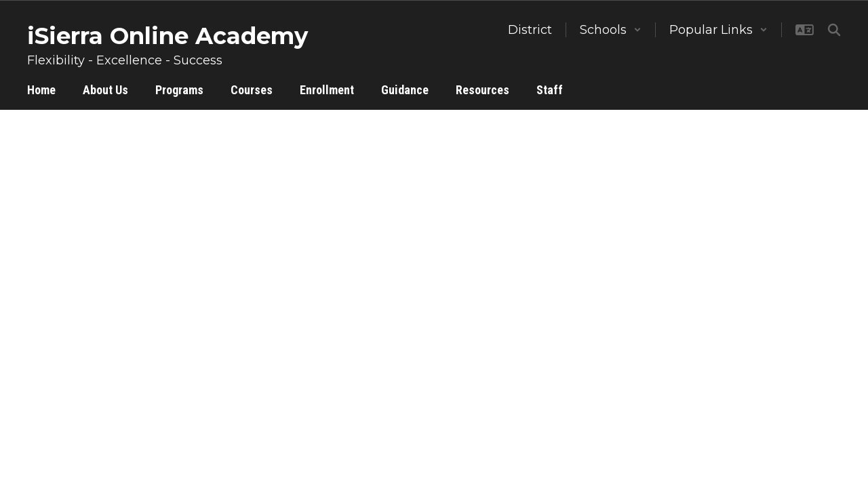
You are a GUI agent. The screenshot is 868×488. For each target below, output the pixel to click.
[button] (611, 30)
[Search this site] (834, 30)
